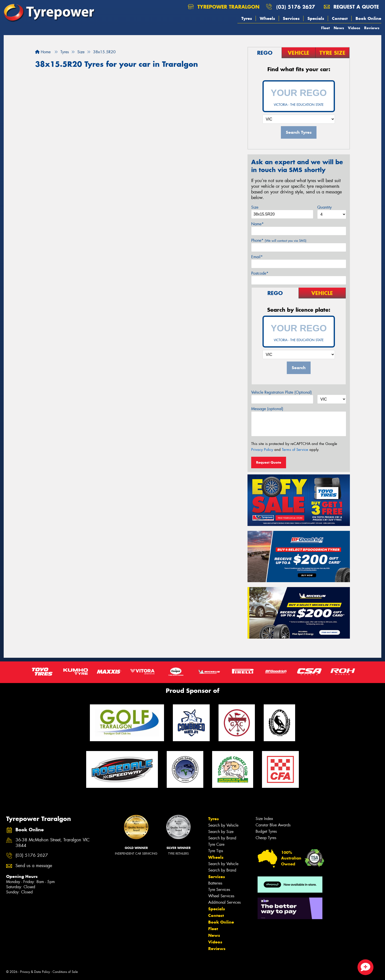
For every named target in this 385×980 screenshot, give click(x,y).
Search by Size (221, 832)
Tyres (247, 18)
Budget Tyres (266, 831)
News (339, 28)
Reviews (372, 28)
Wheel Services (221, 896)
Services (291, 18)
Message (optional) (267, 409)
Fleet (325, 28)
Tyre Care (216, 844)
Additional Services (224, 902)
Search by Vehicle (223, 825)
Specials (316, 18)
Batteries (215, 883)
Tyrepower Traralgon (224, 7)
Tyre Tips (216, 851)
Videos (354, 28)
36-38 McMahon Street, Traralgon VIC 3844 (53, 843)
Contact (340, 18)
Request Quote (269, 462)
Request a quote (351, 7)
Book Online (368, 18)
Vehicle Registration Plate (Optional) (282, 392)
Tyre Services (219, 890)
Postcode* (260, 273)
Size (255, 207)
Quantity (324, 207)
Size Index (264, 819)
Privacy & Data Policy (35, 972)
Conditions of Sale (65, 972)
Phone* (279, 240)
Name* (257, 224)
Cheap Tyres (266, 838)
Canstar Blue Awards (273, 825)
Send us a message (34, 866)
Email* (257, 257)
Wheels (267, 18)
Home (43, 52)
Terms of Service (295, 450)
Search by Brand (222, 838)
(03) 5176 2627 (296, 7)
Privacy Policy (262, 450)
